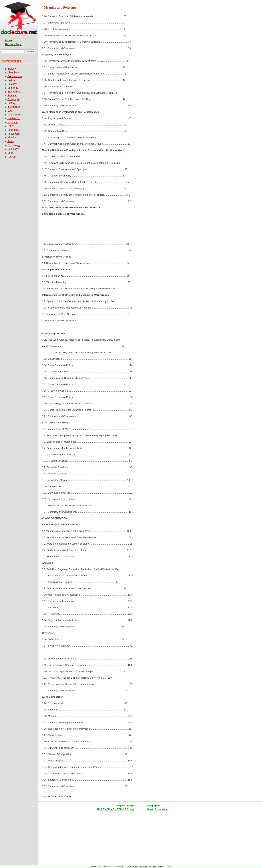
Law (10, 111)
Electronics (14, 92)
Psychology (14, 145)
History (11, 103)
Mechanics (14, 118)
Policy (11, 141)
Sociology (13, 149)
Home (9, 40)
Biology (12, 69)
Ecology (12, 84)
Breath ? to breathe (157, 809)
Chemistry (13, 72)
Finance (12, 95)
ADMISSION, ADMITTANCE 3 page (115, 809)
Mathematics (15, 115)
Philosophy (14, 134)
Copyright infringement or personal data (143, 866)
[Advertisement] (150, 230)
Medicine (13, 122)
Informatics (14, 107)
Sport (10, 153)
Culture (12, 80)
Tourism (12, 157)
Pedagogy (13, 130)
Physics (12, 138)
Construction (15, 76)
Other (11, 126)
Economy (13, 88)
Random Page (13, 44)
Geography (14, 99)
